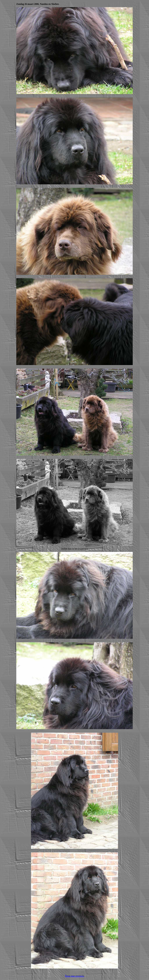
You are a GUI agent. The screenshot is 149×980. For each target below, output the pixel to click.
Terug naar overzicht (74, 976)
